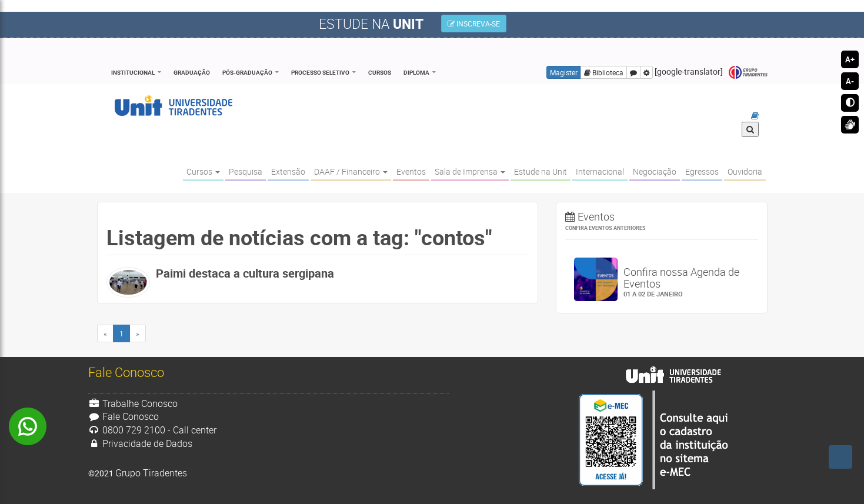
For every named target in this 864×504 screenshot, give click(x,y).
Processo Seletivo (320, 72)
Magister (564, 72)
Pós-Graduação (247, 72)
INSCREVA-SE (474, 24)
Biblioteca (604, 72)
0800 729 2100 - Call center (153, 430)
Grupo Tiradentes (748, 73)
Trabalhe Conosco (133, 403)
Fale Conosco (124, 416)
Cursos (380, 72)
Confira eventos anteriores (606, 228)
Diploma (416, 72)
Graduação (192, 72)
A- (850, 81)
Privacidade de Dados (141, 443)
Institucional (133, 72)
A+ (850, 59)
